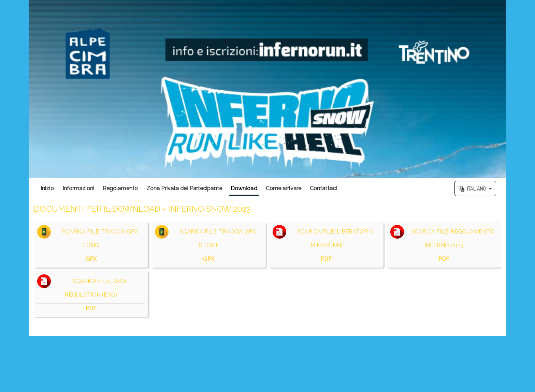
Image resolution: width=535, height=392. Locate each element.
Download (244, 188)
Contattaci (323, 188)
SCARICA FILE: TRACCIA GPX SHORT (209, 245)
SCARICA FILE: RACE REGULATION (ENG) (91, 294)
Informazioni (78, 188)
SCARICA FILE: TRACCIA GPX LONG (91, 245)
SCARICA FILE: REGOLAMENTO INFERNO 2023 (444, 245)
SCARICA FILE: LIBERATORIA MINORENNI (326, 245)
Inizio (47, 188)
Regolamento (120, 188)
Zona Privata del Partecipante (184, 188)
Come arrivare (284, 188)
